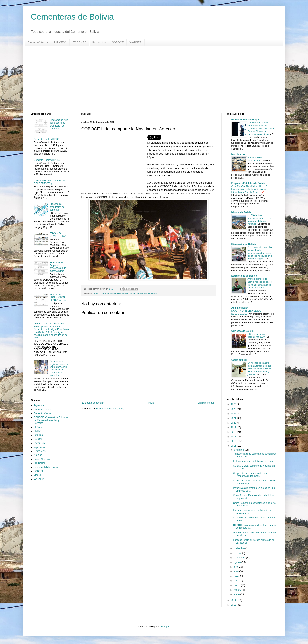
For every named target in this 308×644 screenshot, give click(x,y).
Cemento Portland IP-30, (47, 139)
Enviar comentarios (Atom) (110, 409)
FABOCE (39, 439)
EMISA (37, 431)
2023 (234, 409)
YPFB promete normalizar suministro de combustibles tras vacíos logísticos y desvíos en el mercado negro (261, 253)
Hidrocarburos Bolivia (244, 244)
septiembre (240, 558)
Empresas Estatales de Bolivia (248, 183)
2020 (234, 423)
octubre (238, 553)
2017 (234, 437)
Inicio (151, 403)
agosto (237, 562)
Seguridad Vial (240, 360)
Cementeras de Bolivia (72, 17)
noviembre (239, 548)
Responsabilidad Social (46, 467)
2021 (234, 418)
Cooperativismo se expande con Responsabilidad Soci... (250, 475)
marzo (237, 585)
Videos (37, 475)
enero (237, 594)
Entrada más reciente (93, 403)
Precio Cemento (42, 459)
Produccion (99, 42)
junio (236, 571)
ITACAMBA (79, 42)
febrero (238, 590)
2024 (234, 404)
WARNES (136, 42)
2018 (234, 432)
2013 (234, 605)
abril (236, 581)
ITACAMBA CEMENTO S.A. (58, 235)
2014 (234, 600)
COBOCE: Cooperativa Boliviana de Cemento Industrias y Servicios (125, 294)
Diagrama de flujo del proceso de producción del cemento (59, 124)
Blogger (165, 627)
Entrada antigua (206, 403)
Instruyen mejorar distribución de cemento (255, 461)
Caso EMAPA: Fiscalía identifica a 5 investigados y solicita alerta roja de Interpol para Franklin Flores (249, 189)
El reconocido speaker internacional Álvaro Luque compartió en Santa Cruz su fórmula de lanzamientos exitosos (261, 128)
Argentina (39, 405)
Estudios (38, 435)
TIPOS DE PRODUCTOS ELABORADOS (58, 297)
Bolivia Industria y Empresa (247, 120)
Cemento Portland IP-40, (47, 160)
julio (236, 567)
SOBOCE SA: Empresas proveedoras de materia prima (58, 267)
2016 (234, 441)
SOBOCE (118, 42)
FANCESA (60, 42)
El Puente (39, 427)
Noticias (38, 455)
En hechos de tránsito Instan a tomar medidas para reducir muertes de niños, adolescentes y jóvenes (260, 369)
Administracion (240, 308)
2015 (234, 446)
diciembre (239, 450)
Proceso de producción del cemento (57, 207)
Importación (40, 447)
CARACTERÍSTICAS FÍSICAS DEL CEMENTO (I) (50, 182)
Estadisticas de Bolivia (244, 276)
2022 (234, 414)
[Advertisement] (149, 79)
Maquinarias (238, 154)
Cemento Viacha (38, 42)
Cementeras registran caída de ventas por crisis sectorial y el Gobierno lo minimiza (59, 368)
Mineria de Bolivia (241, 212)
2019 (234, 427)
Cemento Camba (43, 410)
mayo (237, 576)
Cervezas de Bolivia (242, 331)
